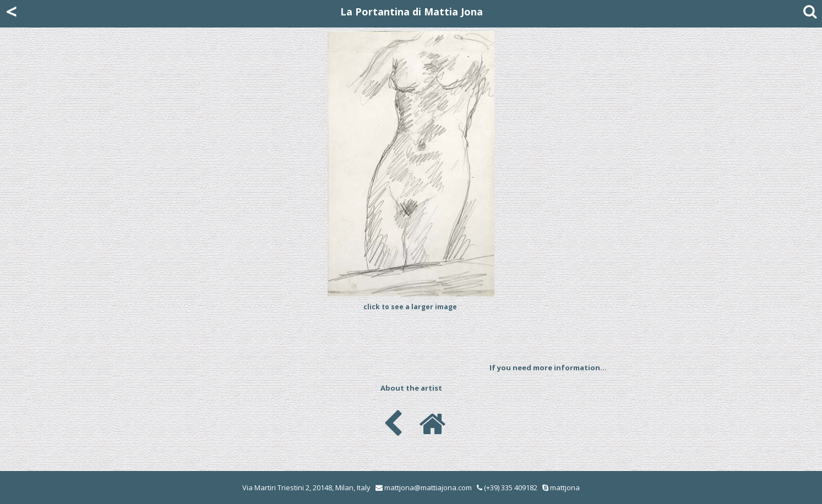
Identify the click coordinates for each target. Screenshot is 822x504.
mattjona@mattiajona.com (428, 487)
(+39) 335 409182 (507, 487)
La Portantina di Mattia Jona (412, 12)
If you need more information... (548, 368)
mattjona (565, 487)
